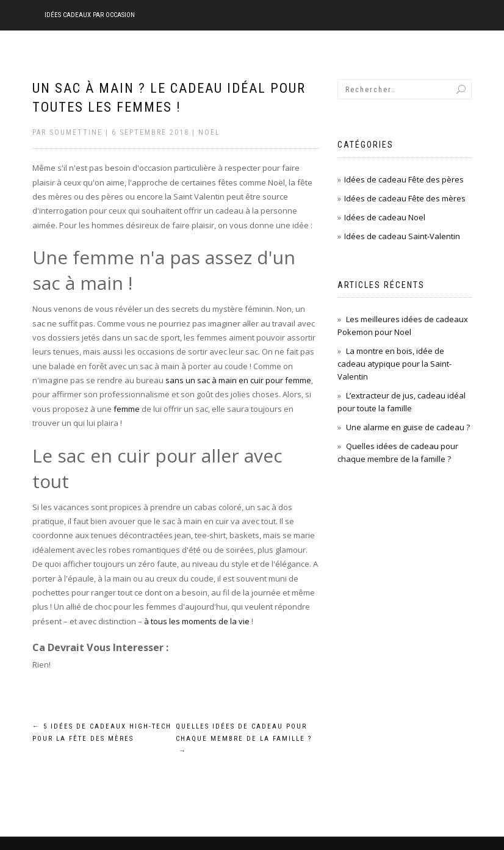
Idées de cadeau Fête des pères (404, 179)
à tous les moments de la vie (197, 621)
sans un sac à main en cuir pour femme (238, 380)
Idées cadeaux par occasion (90, 15)
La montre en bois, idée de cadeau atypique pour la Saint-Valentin (394, 364)
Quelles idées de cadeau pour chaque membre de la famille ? (244, 739)
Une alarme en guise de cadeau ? (408, 427)
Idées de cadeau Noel (385, 217)
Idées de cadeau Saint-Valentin (402, 236)
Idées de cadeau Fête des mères (405, 198)
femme (127, 409)
